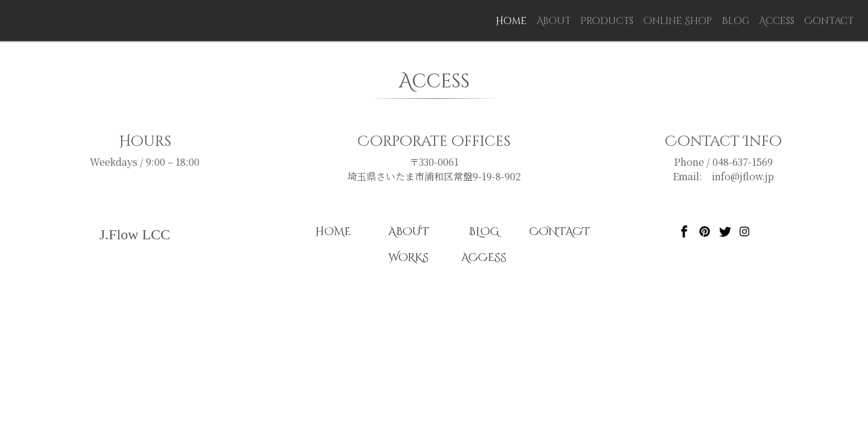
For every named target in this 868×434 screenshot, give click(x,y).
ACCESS (484, 258)
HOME (333, 232)
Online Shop (678, 21)
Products (607, 21)
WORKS (408, 258)
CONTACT (559, 232)
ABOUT (409, 232)
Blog (735, 21)
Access (777, 21)
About (554, 21)
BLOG (484, 232)
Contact (829, 21)
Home (514, 21)
